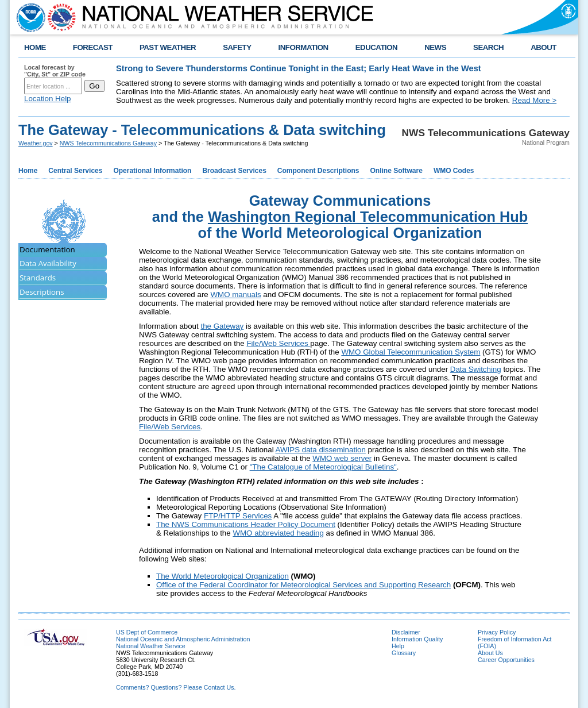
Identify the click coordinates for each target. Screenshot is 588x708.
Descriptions (42, 292)
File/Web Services (278, 343)
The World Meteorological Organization (223, 576)
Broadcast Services (234, 171)
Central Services (75, 171)
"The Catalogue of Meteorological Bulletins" (323, 467)
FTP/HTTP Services (238, 516)
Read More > (534, 100)
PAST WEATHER (168, 47)
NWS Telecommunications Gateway (108, 143)
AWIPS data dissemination (321, 450)
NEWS (435, 47)
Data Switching (476, 369)
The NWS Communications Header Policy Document (246, 524)
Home (28, 171)
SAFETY (237, 47)
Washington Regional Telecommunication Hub (368, 217)
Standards (38, 278)
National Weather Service (151, 646)
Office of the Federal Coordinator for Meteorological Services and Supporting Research (303, 585)
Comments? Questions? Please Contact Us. (176, 687)
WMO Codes (454, 171)
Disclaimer (406, 632)
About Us (490, 653)
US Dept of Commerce (147, 632)
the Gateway (222, 326)
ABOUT (543, 47)
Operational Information (152, 171)
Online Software (396, 171)
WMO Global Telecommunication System (411, 352)
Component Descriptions (318, 171)
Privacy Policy (497, 632)
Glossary (404, 653)
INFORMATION (303, 47)
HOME (35, 47)
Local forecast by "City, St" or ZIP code (55, 71)
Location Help (48, 99)
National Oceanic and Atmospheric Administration (183, 639)
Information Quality (417, 639)
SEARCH (488, 47)
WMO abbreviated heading (278, 533)
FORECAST (93, 47)
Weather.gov (36, 143)
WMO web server (342, 458)
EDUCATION (376, 47)
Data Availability (48, 263)
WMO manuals (235, 295)
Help (398, 646)
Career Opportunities (506, 660)
